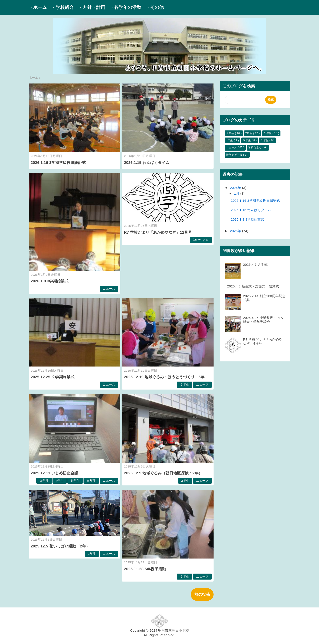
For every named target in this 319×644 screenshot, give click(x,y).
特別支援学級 (235, 155)
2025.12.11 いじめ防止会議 (55, 473)
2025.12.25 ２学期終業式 (53, 377)
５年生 (185, 385)
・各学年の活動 (125, 7)
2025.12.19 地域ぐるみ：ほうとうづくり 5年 (164, 377)
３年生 (44, 481)
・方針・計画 (92, 7)
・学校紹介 (62, 7)
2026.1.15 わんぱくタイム (147, 163)
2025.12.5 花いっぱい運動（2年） (60, 546)
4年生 (60, 481)
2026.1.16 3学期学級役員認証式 (58, 163)
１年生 (230, 133)
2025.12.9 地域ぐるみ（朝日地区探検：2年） (163, 473)
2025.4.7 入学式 (255, 265)
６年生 (91, 481)
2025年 (236, 231)
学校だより (201, 240)
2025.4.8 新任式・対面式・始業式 (253, 286)
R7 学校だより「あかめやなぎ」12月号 (158, 232)
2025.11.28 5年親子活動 (145, 569)
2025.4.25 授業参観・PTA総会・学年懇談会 (263, 320)
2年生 (185, 481)
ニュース (109, 289)
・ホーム (38, 7)
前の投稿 (202, 595)
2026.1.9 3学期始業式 (50, 281)
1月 (237, 193)
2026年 (236, 188)
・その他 (155, 7)
